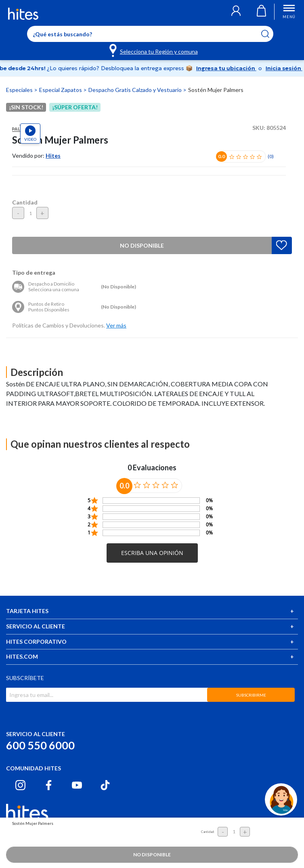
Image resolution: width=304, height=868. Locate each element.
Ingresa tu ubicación (232, 68)
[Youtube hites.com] (77, 785)
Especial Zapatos (61, 90)
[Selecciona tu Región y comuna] (154, 50)
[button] (236, 12)
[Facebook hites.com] (49, 785)
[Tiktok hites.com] (105, 785)
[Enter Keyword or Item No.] (150, 34)
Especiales (20, 90)
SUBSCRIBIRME (251, 695)
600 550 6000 (40, 745)
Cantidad (25, 202)
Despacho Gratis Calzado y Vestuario (136, 90)
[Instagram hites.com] (20, 785)
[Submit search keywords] (270, 34)
